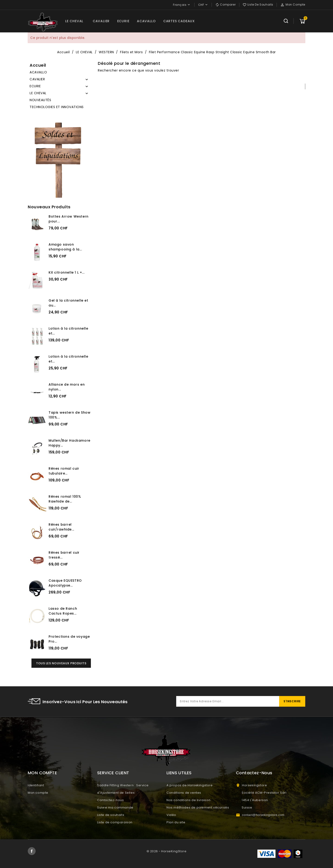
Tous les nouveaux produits (61, 663)
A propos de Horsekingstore (190, 785)
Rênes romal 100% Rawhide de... (65, 499)
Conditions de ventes (184, 793)
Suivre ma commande (115, 807)
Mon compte (38, 793)
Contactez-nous (110, 800)
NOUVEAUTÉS (40, 100)
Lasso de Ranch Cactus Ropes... (63, 611)
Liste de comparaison (115, 822)
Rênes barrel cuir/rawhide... (61, 527)
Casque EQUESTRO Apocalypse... (65, 583)
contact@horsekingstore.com (263, 815)
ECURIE (123, 21)
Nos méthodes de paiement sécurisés (198, 807)
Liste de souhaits (111, 815)
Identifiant (36, 785)
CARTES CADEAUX (179, 21)
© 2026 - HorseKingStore (167, 851)
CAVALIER (101, 21)
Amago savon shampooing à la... (65, 247)
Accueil (38, 65)
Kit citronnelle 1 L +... (66, 272)
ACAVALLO (146, 21)
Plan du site (176, 822)
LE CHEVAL (74, 21)
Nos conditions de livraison (188, 800)
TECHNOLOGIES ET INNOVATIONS (57, 107)
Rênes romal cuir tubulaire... (64, 471)
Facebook (32, 851)
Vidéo (171, 815)
